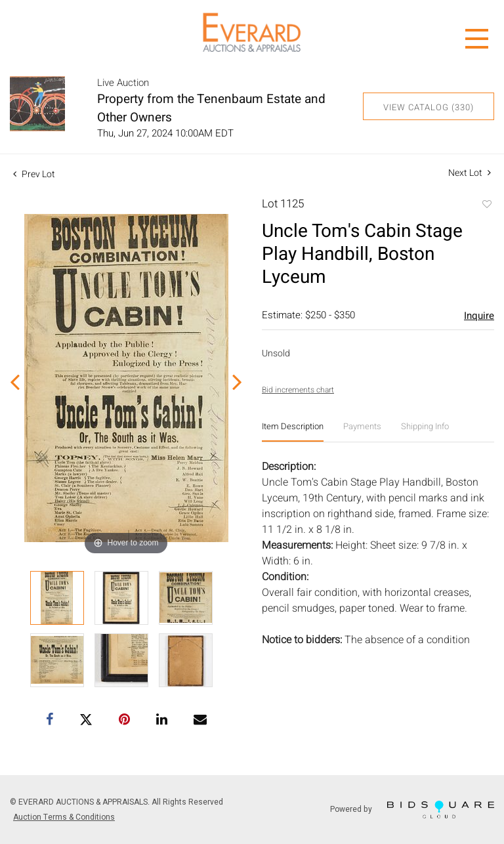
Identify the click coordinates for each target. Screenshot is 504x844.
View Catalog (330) (429, 107)
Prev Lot (34, 174)
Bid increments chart (298, 390)
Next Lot (470, 173)
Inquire (479, 316)
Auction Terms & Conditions (64, 817)
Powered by (412, 810)
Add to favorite (486, 205)
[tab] (293, 432)
